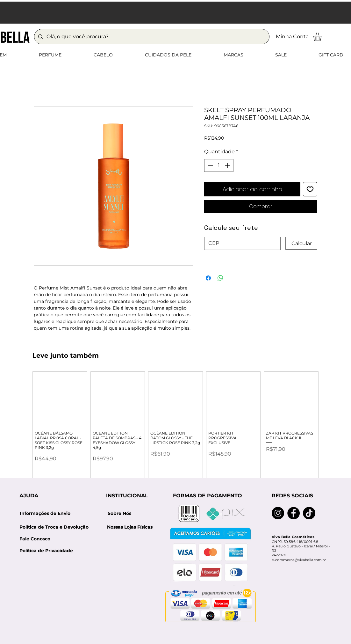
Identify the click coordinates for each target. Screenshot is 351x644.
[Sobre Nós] (119, 513)
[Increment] (228, 165)
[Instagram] (278, 513)
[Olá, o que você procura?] (151, 37)
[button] (322, 37)
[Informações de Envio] (45, 513)
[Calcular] (301, 243)
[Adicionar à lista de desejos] (310, 189)
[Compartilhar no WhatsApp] (220, 278)
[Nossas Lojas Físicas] (130, 527)
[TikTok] (309, 513)
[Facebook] (294, 513)
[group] (175, 429)
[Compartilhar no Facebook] (208, 278)
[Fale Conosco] (35, 539)
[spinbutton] (219, 165)
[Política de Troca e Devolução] (56, 527)
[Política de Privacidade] (46, 551)
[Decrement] (210, 165)
